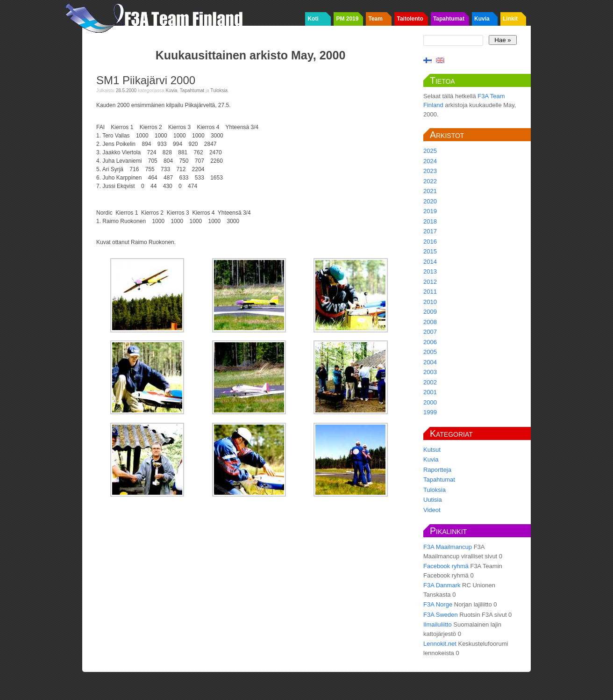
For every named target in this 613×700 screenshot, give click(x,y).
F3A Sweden (441, 615)
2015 (430, 251)
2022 (430, 181)
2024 (430, 161)
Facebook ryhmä (446, 566)
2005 (430, 352)
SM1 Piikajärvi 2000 (146, 80)
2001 (430, 392)
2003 (430, 372)
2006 (430, 342)
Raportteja (437, 470)
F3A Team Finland (157, 16)
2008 (430, 322)
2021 (430, 191)
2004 (430, 362)
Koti (313, 19)
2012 (430, 282)
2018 (430, 221)
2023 (430, 171)
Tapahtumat (449, 19)
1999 (430, 412)
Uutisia (433, 500)
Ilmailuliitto (438, 624)
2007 (430, 332)
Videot (432, 510)
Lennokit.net (440, 644)
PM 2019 (347, 19)
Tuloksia (219, 90)
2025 (430, 151)
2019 (430, 211)
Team (375, 19)
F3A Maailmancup (448, 547)
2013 (430, 271)
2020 (430, 201)
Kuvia (482, 19)
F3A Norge (438, 604)
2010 (430, 302)
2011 (430, 292)
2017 (430, 231)
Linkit (510, 19)
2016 (430, 242)
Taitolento (410, 19)
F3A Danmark (442, 585)
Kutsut (432, 450)
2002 (430, 382)
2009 (430, 312)
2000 (430, 402)
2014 (430, 262)
